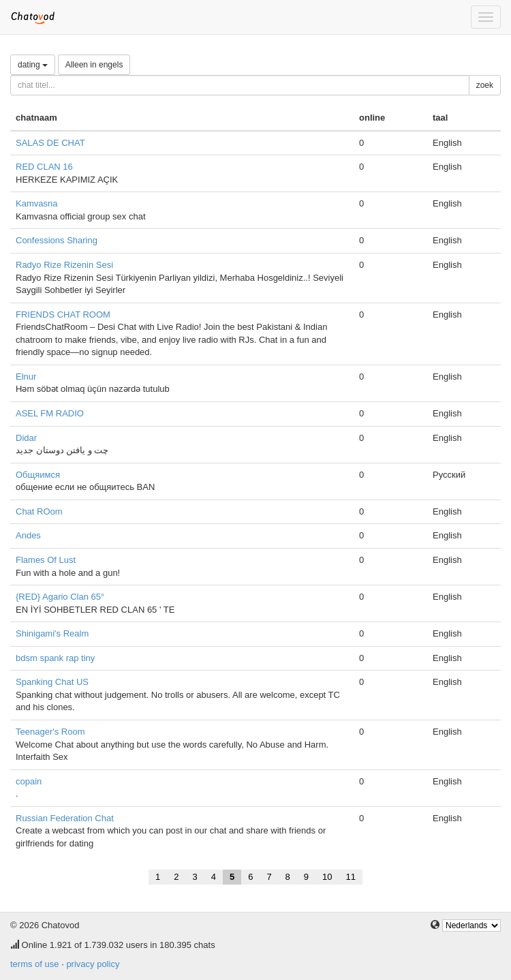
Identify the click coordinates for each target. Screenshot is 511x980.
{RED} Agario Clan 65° (60, 597)
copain (29, 781)
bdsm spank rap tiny (55, 658)
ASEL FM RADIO (50, 413)
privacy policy (93, 964)
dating (33, 65)
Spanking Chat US (52, 682)
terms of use (35, 964)
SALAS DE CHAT (50, 143)
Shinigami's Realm (52, 633)
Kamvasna (36, 203)
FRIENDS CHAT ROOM (63, 315)
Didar (26, 438)
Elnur (26, 377)
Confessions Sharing (57, 240)
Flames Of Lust (46, 560)
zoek (485, 85)
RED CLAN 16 (44, 167)
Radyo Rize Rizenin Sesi (64, 265)
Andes (28, 535)
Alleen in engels (94, 65)
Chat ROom (39, 511)
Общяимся (38, 475)
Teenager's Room (50, 732)
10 (327, 877)
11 (351, 877)
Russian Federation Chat (65, 818)
